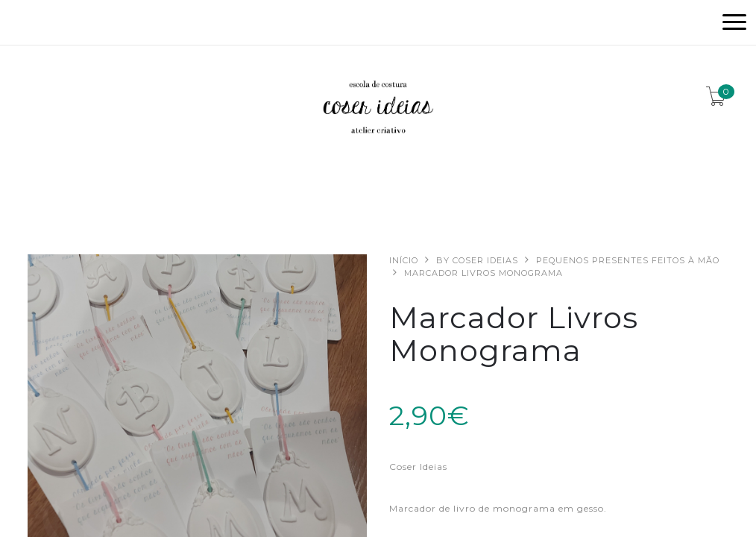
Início (404, 260)
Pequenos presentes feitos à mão (628, 260)
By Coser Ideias (477, 260)
